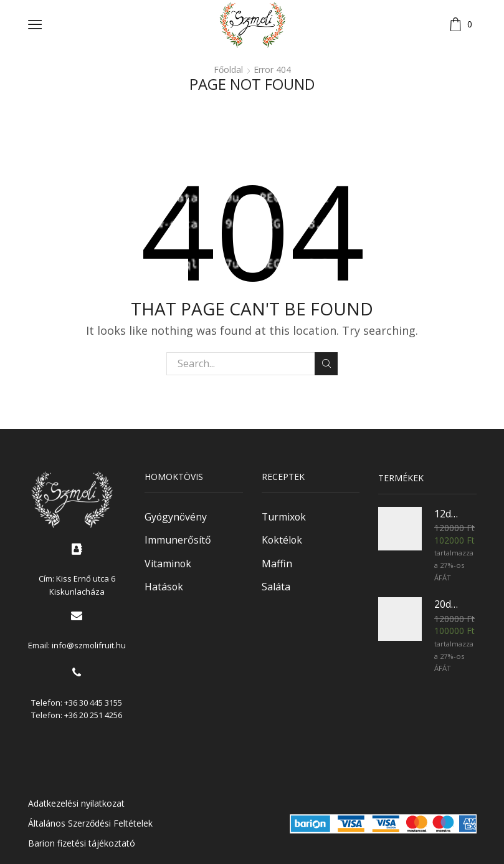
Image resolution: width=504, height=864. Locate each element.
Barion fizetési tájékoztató (82, 843)
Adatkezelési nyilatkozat (76, 803)
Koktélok (282, 540)
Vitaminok (168, 564)
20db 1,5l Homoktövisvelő (448, 604)
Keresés (326, 363)
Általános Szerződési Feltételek (90, 823)
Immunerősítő (178, 540)
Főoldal (228, 70)
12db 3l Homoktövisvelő (448, 514)
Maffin (277, 564)
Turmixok (284, 517)
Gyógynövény (176, 517)
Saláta (276, 587)
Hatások (164, 587)
